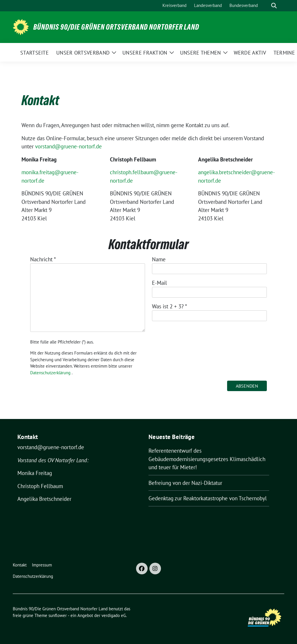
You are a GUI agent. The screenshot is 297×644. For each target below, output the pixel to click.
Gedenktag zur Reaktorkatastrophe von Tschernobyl (208, 498)
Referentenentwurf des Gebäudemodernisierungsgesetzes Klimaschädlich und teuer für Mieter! (207, 459)
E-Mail (160, 283)
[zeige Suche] (274, 6)
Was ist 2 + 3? (170, 306)
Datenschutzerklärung (50, 373)
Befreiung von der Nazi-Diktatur (185, 483)
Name (159, 259)
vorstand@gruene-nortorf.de (68, 146)
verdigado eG (114, 615)
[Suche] (266, 6)
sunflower (58, 615)
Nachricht (43, 259)
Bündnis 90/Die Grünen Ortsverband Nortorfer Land (116, 27)
